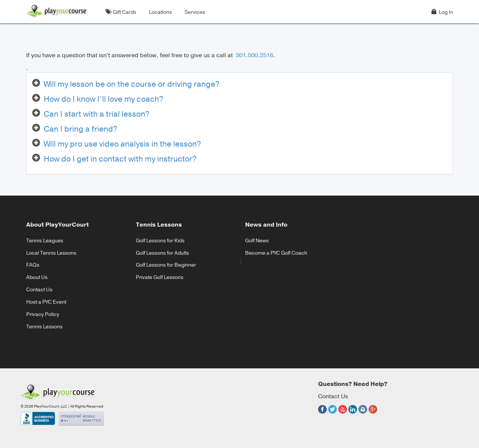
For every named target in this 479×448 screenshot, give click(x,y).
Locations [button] (159, 12)
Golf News (257, 241)
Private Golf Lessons (160, 277)
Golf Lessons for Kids (160, 241)
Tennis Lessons (44, 327)
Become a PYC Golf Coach (276, 253)
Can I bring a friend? (81, 129)
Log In (442, 12)
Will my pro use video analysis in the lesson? (123, 144)
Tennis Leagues (45, 241)
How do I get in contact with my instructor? (120, 159)
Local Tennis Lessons (51, 253)
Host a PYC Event (46, 302)
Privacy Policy (43, 314)
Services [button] (194, 12)
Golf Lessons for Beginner (166, 265)
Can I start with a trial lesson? (97, 114)
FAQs (33, 265)
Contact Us (39, 290)
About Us (37, 277)
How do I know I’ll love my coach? (104, 99)
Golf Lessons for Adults (162, 253)
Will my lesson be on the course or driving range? (132, 84)
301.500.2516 (254, 55)
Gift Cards (121, 12)
